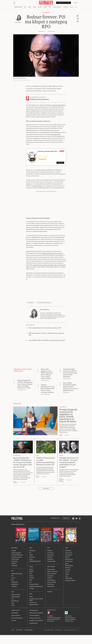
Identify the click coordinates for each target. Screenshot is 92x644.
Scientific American (17, 557)
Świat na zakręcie (52, 574)
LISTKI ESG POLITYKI (35, 561)
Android (51, 616)
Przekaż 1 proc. (69, 561)
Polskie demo (51, 584)
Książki (31, 570)
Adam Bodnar (31, 303)
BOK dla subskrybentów (17, 618)
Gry (30, 582)
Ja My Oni (14, 563)
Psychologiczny (51, 580)
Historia (67, 557)
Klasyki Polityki (69, 566)
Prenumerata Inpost (55, 518)
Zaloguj (75, 3)
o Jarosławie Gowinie (37, 186)
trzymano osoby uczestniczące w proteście (52, 253)
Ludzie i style (69, 553)
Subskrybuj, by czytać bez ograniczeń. (39, 99)
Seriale (31, 576)
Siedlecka (50, 551)
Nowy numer (19, 7)
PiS (12, 576)
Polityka (14, 551)
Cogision (48, 630)
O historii (50, 578)
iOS (48, 616)
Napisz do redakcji (16, 616)
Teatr (31, 580)
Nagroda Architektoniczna (36, 586)
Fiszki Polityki (68, 616)
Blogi (50, 7)
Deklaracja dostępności (35, 618)
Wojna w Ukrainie (16, 595)
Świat (30, 7)
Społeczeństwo (46, 13)
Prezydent (14, 586)
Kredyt (31, 559)
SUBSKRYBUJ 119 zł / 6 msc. (63, 3)
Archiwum (68, 570)
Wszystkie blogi (51, 561)
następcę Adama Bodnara (59, 105)
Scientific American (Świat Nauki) (36, 600)
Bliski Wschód (15, 601)
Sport (67, 563)
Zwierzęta (68, 568)
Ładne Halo (52, 630)
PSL (13, 580)
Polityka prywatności (34, 616)
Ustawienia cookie (33, 623)
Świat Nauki (15, 561)
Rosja (13, 603)
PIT (30, 553)
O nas (67, 576)
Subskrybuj (60, 163)
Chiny (13, 605)
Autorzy (67, 572)
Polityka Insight (19, 630)
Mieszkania (32, 551)
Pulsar (31, 597)
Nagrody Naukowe (34, 605)
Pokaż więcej (46, 489)
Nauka (45, 7)
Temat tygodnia (51, 570)
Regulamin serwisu (34, 611)
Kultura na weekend (52, 572)
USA (13, 599)
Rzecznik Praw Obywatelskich (44, 303)
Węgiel (31, 555)
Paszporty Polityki (34, 584)
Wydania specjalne (16, 553)
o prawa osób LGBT (55, 135)
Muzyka (31, 572)
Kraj (25, 7)
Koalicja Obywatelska (17, 574)
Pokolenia (66, 7)
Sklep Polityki (69, 578)
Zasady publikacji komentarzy (36, 613)
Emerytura (32, 557)
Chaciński (50, 557)
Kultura (40, 7)
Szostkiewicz (51, 555)
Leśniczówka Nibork (28, 630)
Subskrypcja (66, 518)
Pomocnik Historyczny (17, 555)
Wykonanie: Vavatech (59, 630)
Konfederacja (15, 584)
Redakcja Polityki (16, 611)
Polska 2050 (15, 582)
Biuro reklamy (15, 613)
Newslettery (68, 551)
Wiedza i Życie (15, 559)
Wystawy (32, 578)
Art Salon (32, 589)
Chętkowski (50, 559)
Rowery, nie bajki (52, 582)
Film (31, 574)
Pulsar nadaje (51, 586)
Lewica (13, 578)
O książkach (50, 576)
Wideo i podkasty (57, 7)
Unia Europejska (16, 597)
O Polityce (14, 621)
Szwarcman (50, 553)
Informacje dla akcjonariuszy (36, 621)
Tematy (67, 574)
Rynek (34, 7)
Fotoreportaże (69, 555)
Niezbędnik (14, 566)
